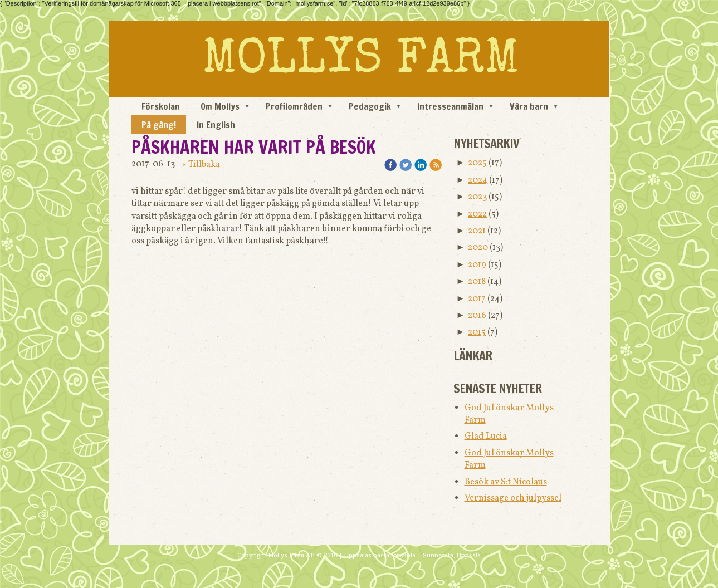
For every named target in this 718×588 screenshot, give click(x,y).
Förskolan (161, 106)
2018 (477, 282)
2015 (477, 332)
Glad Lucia (486, 437)
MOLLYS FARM (361, 62)
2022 (477, 214)
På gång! (159, 125)
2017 (477, 299)
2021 (477, 231)
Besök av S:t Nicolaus (506, 482)
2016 (477, 316)
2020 (478, 248)
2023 (477, 197)
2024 (478, 180)
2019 (477, 265)
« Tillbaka (201, 165)
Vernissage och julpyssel (513, 498)
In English (216, 125)
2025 (477, 163)
